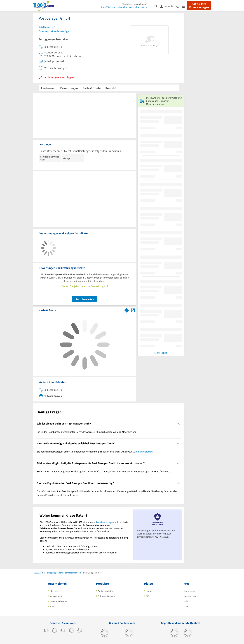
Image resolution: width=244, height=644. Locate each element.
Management (56, 596)
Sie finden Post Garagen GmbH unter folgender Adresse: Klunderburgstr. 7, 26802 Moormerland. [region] (87, 432)
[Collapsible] (178, 424)
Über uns (54, 591)
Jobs (52, 606)
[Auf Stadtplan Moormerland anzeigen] (133, 310)
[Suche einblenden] (157, 6)
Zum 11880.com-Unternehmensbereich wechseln (124, 7)
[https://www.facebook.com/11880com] (46, 631)
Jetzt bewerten (85, 299)
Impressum (190, 591)
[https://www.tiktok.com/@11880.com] (55, 631)
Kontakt (111, 88)
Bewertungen (69, 88)
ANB (186, 606)
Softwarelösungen (106, 596)
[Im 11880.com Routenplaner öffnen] (127, 310)
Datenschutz (190, 596)
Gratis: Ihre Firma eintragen (199, 6)
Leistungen (48, 88)
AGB (186, 601)
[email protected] (144, 452)
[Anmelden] (168, 6)
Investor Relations (58, 601)
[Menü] (185, 6)
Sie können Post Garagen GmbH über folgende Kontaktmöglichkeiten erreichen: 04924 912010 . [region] (95, 452)
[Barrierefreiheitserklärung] (179, 6)
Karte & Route (92, 88)
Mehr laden (161, 353)
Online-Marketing (106, 591)
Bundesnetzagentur (107, 522)
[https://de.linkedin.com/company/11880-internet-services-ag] (80, 631)
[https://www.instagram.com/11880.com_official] (63, 631)
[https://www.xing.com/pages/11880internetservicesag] (71, 631)
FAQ (148, 596)
